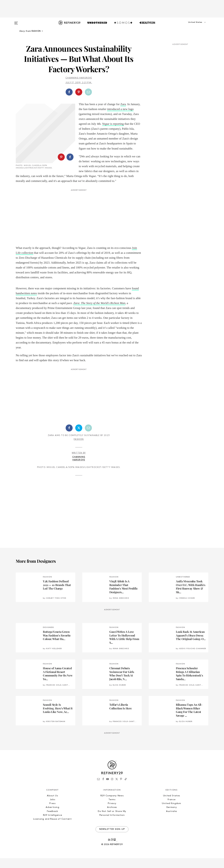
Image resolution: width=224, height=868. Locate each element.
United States (171, 806)
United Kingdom (171, 813)
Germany (172, 817)
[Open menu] (16, 21)
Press (52, 813)
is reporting (113, 124)
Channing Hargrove (79, 78)
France (172, 809)
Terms (112, 809)
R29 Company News (112, 806)
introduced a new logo (120, 109)
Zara (123, 104)
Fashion (79, 449)
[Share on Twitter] (79, 438)
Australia (171, 821)
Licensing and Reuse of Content (52, 829)
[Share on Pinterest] (79, 92)
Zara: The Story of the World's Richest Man (99, 313)
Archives (112, 817)
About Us (52, 806)
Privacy (112, 813)
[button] (191, 26)
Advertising (52, 817)
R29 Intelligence (52, 825)
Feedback (52, 821)
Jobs (53, 809)
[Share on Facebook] (69, 92)
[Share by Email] (88, 92)
